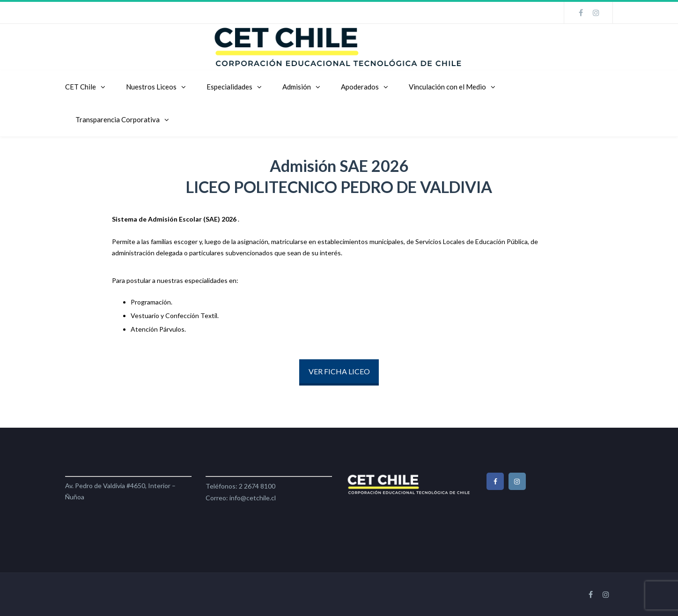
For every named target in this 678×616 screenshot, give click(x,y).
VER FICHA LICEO (339, 371)
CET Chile (81, 87)
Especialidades (229, 87)
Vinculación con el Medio (447, 87)
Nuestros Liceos (151, 87)
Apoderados (360, 87)
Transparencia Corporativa (118, 119)
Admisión (297, 87)
